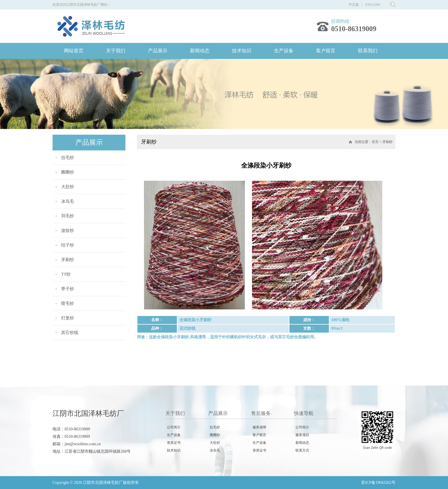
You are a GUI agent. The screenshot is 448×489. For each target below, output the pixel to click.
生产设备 (284, 51)
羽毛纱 (68, 216)
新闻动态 (200, 51)
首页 (375, 142)
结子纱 (68, 245)
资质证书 (174, 443)
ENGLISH (373, 5)
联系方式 (302, 450)
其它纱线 (70, 333)
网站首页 (74, 51)
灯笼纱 (68, 318)
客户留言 (326, 51)
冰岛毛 (68, 201)
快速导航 (304, 413)
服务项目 (302, 435)
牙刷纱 (68, 260)
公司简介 (174, 427)
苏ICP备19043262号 (378, 483)
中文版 (354, 5)
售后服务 (261, 413)
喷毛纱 (68, 303)
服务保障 (259, 427)
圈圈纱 (68, 172)
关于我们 (116, 51)
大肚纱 (68, 187)
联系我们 (368, 51)
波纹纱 (68, 230)
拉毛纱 (68, 158)
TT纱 (66, 274)
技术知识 (242, 51)
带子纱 (68, 289)
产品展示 (158, 51)
